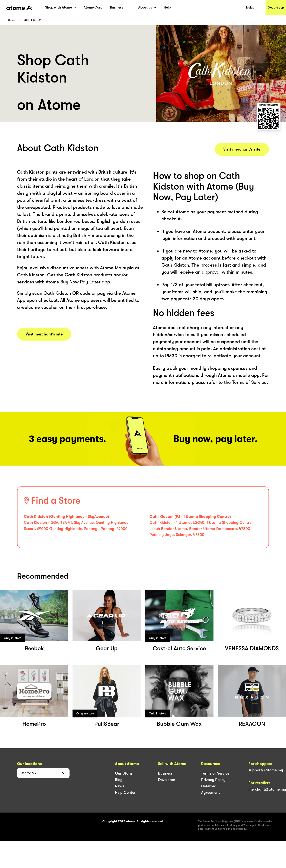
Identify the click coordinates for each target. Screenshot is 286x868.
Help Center (125, 793)
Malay (250, 7)
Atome (11, 20)
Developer (167, 780)
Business (117, 7)
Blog (119, 780)
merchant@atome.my (267, 789)
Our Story (123, 773)
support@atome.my (266, 770)
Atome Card (93, 7)
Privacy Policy (213, 780)
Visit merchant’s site (44, 334)
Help (167, 7)
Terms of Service (215, 773)
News (120, 786)
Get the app (276, 7)
